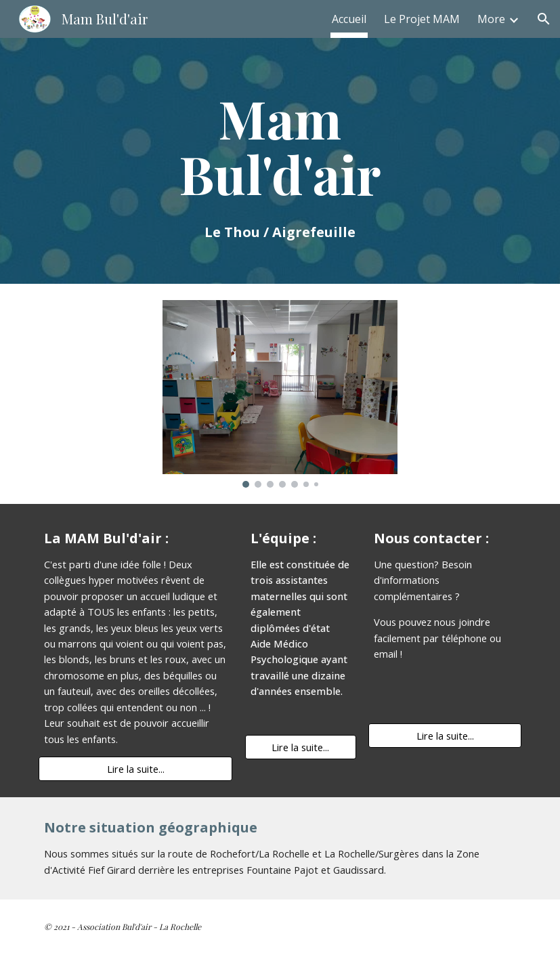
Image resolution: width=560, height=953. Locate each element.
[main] (280, 161)
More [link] (491, 19)
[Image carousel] (280, 394)
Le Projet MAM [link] (422, 19)
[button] (544, 19)
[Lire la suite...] (135, 769)
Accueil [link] (349, 19)
